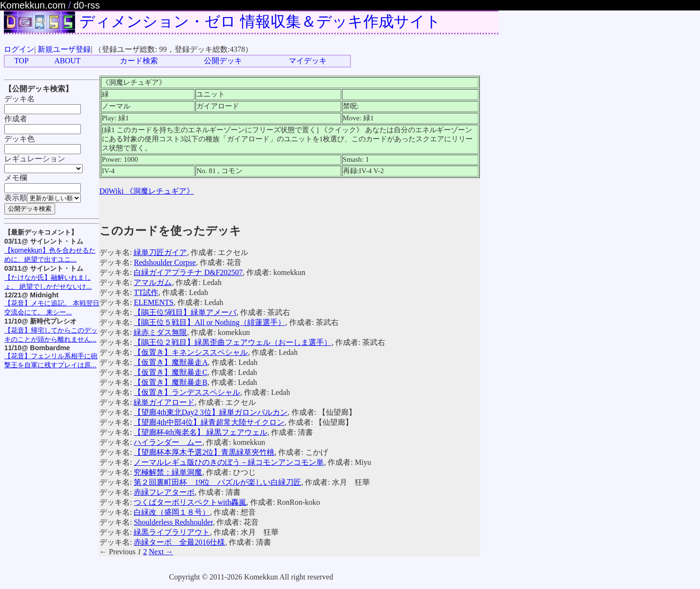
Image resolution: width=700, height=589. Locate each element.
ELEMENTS (154, 302)
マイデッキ (308, 61)
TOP (21, 61)
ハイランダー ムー (168, 442)
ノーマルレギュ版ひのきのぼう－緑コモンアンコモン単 (229, 462)
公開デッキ (223, 61)
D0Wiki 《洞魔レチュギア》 (147, 191)
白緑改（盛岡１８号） (172, 512)
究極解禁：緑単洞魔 (168, 472)
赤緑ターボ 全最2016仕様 (179, 542)
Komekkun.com (33, 5)
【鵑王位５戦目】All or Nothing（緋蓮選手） (209, 322)
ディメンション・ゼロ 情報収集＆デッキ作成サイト (260, 21)
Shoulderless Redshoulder (173, 522)
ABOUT (67, 61)
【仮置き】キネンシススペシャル (191, 352)
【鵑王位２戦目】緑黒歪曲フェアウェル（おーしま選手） (233, 342)
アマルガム (153, 282)
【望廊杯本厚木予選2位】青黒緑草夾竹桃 (204, 452)
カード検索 (139, 61)
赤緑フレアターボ (164, 492)
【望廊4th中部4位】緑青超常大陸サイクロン (209, 422)
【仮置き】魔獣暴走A (171, 362)
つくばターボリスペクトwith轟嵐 (190, 502)
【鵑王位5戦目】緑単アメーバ (185, 312)
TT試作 (146, 292)
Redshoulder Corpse (165, 262)
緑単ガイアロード (164, 402)
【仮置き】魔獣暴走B (170, 382)
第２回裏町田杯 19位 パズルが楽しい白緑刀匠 (217, 482)
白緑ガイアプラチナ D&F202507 (188, 272)
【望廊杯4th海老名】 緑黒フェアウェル (200, 432)
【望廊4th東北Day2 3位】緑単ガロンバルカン (210, 412)
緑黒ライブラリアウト (172, 532)
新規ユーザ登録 (64, 49)
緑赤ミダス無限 (160, 332)
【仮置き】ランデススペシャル (187, 392)
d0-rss (87, 5)
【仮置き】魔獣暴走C (170, 372)
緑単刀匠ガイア (160, 252)
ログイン (19, 49)
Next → (161, 552)
